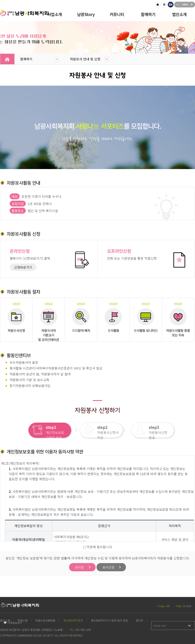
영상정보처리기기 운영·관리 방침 (109, 620)
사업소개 (55, 14)
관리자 (139, 620)
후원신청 (23, 620)
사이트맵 (164, 5)
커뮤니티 (117, 14)
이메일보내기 (13, 623)
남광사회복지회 (25, 15)
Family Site (159, 626)
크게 (192, 5)
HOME (158, 5)
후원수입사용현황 (45, 620)
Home (7, 59)
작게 (177, 5)
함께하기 (148, 14)
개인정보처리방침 (73, 620)
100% (185, 5)
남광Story (86, 14)
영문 (171, 5)
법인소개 (179, 14)
